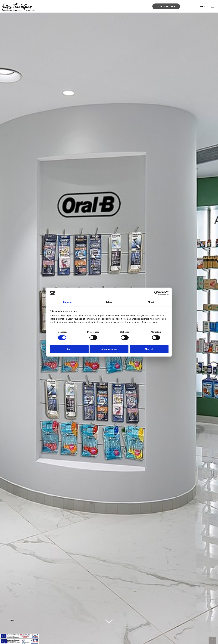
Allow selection (109, 349)
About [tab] (151, 302)
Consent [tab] (67, 302)
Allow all (149, 349)
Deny (69, 349)
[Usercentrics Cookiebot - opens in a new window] (156, 293)
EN (202, 6)
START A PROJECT (166, 6)
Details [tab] (109, 302)
